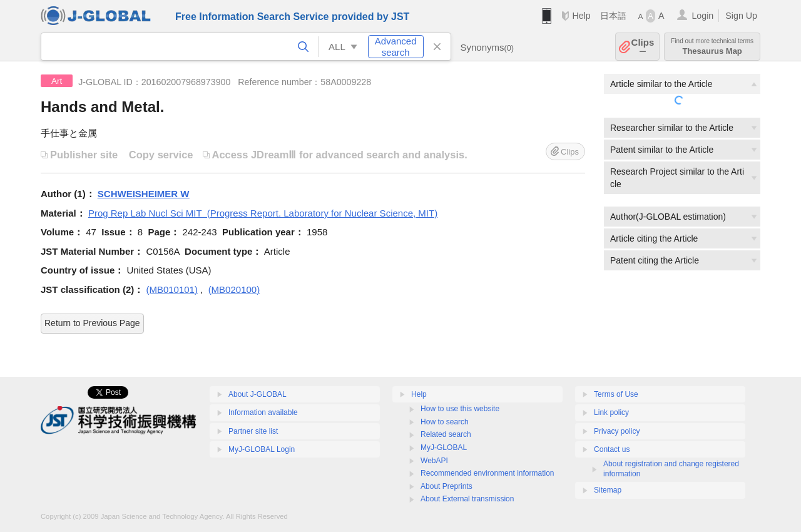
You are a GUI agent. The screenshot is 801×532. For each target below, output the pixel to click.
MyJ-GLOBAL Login (262, 449)
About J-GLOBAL (258, 394)
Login (702, 16)
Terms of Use (616, 394)
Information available (263, 412)
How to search (445, 422)
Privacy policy (617, 431)
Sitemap (608, 490)
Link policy (611, 412)
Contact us (612, 449)
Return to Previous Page (92, 323)
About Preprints (446, 486)
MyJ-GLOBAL (444, 448)
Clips (643, 47)
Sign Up (741, 16)
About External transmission (467, 499)
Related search (446, 434)
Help (581, 16)
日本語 (613, 16)
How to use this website (460, 409)
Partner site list (253, 431)
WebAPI (434, 461)
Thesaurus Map (712, 47)
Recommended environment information (487, 473)
